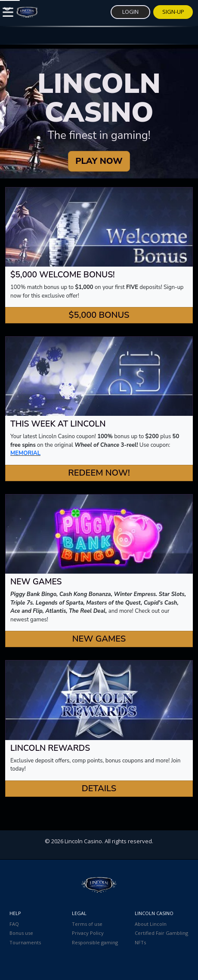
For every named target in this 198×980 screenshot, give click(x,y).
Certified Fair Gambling (161, 933)
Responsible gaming (95, 942)
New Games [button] (99, 639)
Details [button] (99, 788)
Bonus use (21, 933)
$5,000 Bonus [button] (99, 315)
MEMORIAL (25, 453)
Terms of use (87, 924)
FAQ (14, 924)
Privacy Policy (88, 933)
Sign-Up (173, 12)
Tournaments (25, 942)
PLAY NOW (99, 161)
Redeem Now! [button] (99, 473)
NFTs (140, 942)
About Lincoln (151, 924)
